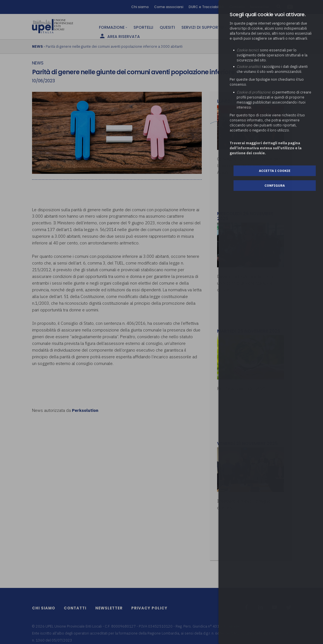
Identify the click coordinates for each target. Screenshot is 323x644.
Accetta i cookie (275, 171)
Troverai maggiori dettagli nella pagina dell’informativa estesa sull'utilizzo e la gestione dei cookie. (266, 148)
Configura (275, 185)
